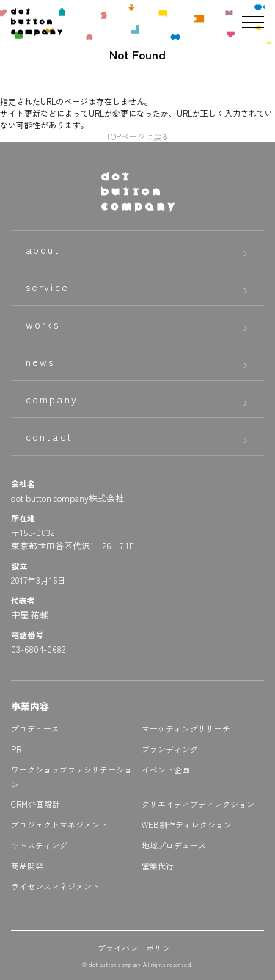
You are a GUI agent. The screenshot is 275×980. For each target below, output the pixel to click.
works (43, 324)
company (52, 399)
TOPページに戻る (137, 136)
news (40, 362)
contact (49, 436)
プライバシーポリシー (138, 948)
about (43, 249)
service (47, 287)
